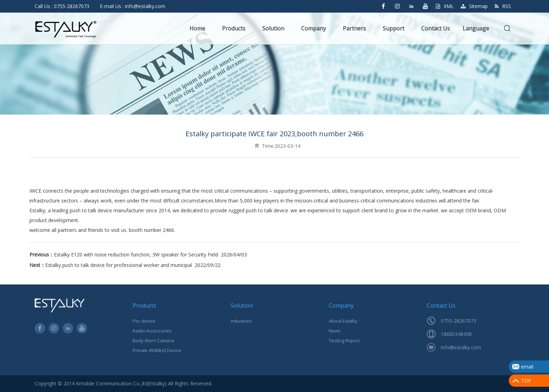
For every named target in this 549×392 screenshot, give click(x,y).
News (335, 331)
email (527, 367)
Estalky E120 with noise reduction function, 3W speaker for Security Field (136, 255)
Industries (241, 321)
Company (314, 28)
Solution (273, 28)
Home (197, 28)
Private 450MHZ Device (157, 350)
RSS (503, 6)
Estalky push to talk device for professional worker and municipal (119, 265)
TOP (526, 381)
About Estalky (343, 321)
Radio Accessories (152, 331)
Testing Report (344, 341)
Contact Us (436, 28)
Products (234, 28)
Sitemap (474, 6)
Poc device (144, 321)
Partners (354, 28)
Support (394, 28)
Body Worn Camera (153, 341)
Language (476, 28)
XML (445, 6)
